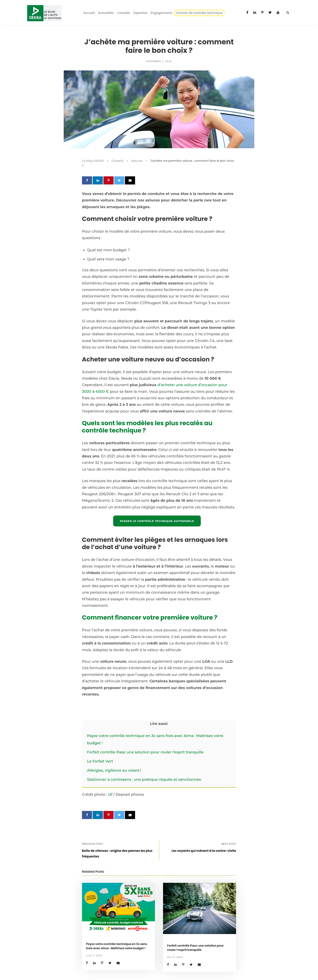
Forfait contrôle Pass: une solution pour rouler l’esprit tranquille (145, 752)
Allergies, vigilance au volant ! (114, 770)
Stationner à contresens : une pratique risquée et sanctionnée (144, 780)
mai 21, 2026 (175, 957)
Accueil (89, 13)
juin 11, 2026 (94, 955)
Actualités (106, 13)
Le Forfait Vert (100, 761)
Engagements (161, 13)
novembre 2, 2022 (159, 61)
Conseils (123, 13)
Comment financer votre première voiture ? (150, 618)
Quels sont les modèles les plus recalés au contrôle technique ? (147, 427)
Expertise (140, 13)
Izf (110, 795)
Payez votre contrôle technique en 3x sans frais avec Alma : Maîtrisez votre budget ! (117, 946)
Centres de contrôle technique (200, 13)
